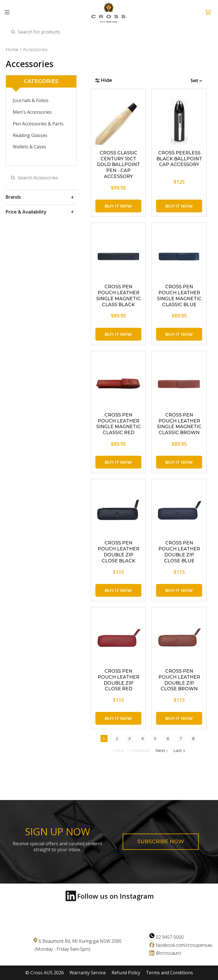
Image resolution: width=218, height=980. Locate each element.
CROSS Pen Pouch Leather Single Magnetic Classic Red (119, 424)
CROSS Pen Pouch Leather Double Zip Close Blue (179, 552)
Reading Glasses (30, 135)
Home (12, 50)
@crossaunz (169, 953)
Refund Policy (126, 973)
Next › (162, 750)
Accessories (35, 50)
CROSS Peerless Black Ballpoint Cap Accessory (179, 159)
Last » (179, 750)
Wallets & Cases (30, 147)
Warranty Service (88, 973)
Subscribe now (161, 842)
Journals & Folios (31, 100)
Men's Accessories (32, 112)
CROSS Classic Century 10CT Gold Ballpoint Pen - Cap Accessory (118, 165)
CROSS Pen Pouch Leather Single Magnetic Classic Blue (179, 296)
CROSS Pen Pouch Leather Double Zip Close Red (119, 680)
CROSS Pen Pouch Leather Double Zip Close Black (119, 552)
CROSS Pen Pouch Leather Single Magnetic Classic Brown (179, 424)
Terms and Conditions (169, 973)
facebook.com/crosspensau (184, 945)
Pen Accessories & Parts (38, 124)
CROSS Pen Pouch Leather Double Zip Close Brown (179, 680)
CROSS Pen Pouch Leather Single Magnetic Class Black (119, 296)
